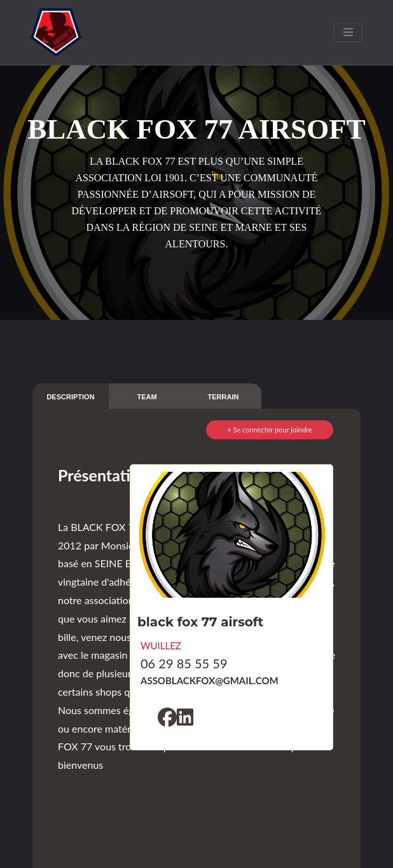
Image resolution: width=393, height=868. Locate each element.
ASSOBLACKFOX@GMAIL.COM (210, 680)
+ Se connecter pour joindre (269, 430)
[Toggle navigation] (348, 32)
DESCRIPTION (70, 397)
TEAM (147, 397)
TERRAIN (224, 397)
